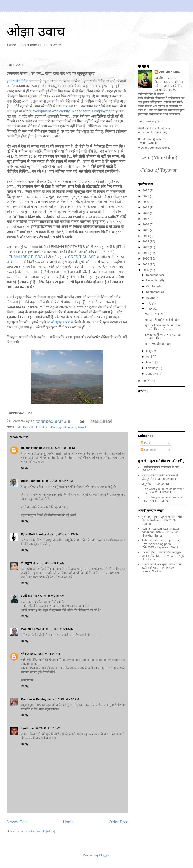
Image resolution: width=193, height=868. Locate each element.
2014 (146, 236)
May (149, 351)
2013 (146, 241)
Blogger (104, 855)
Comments (149, 450)
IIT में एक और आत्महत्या (159, 344)
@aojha (153, 143)
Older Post (118, 822)
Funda (17, 427)
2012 (146, 247)
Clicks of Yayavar (159, 170)
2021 (146, 196)
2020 (146, 202)
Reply (25, 468)
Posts (146, 443)
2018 (146, 213)
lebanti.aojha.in (160, 128)
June (150, 309)
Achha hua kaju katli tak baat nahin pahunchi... (160, 530)
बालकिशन (26, 596)
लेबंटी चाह (162, 132)
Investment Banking (49, 427)
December (153, 275)
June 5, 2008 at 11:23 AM (44, 654)
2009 (146, 264)
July (149, 303)
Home (68, 822)
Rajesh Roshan (31, 448)
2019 (146, 207)
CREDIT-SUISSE (82, 257)
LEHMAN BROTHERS (25, 257)
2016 (146, 224)
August (151, 298)
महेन (23, 654)
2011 (146, 253)
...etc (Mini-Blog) (159, 157)
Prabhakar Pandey (34, 699)
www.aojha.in (154, 121)
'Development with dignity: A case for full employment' (72, 111)
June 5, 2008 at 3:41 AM (49, 563)
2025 (146, 190)
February (152, 368)
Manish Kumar (31, 629)
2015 (146, 230)
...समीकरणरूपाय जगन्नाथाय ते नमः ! (161, 467)
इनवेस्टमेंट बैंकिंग (18, 81)
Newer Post (17, 822)
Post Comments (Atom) (40, 831)
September (154, 292)
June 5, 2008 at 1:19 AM (63, 534)
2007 (146, 381)
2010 (146, 258)
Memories (70, 427)
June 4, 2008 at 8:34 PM (59, 448)
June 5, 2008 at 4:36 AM (49, 596)
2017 (146, 219)
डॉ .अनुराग (26, 563)
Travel (82, 427)
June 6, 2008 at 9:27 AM (45, 728)
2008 (146, 270)
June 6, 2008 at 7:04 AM (63, 699)
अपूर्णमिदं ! (147, 484)
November (153, 280)
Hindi (26, 427)
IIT (33, 427)
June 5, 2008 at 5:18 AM (58, 629)
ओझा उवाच (36, 32)
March (151, 362)
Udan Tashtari (31, 481)
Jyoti (24, 728)
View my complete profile (154, 148)
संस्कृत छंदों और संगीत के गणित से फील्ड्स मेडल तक (160, 477)
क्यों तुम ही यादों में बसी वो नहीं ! (162, 320)
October (152, 286)
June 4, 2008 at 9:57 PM (57, 481)
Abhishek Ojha (169, 72)
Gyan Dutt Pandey (33, 534)
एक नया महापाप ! (155, 314)
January (152, 374)
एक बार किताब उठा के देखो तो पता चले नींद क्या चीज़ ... (163, 327)
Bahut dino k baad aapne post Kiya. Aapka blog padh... (161, 542)
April (149, 357)
